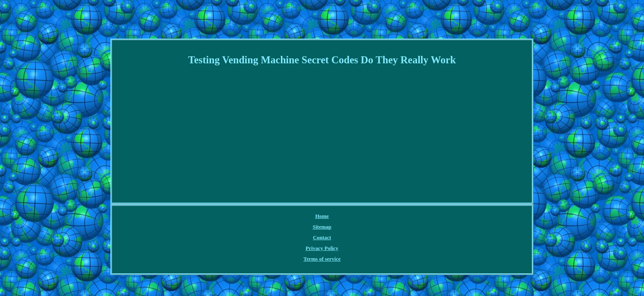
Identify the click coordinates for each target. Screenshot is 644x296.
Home (250, 216)
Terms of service (375, 216)
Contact (299, 216)
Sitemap (274, 216)
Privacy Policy (332, 216)
